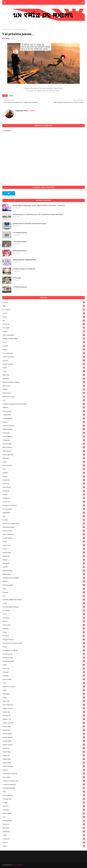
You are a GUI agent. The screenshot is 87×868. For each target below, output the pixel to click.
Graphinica (44, 498)
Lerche (44, 549)
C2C (44, 400)
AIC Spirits (44, 328)
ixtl (44, 516)
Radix (44, 665)
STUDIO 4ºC (44, 716)
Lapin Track (44, 545)
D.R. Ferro (6, 39)
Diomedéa (44, 433)
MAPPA (44, 567)
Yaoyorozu (44, 839)
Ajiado (44, 331)
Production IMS (44, 658)
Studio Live (44, 755)
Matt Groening (44, 571)
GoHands (44, 491)
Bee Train (44, 375)
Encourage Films (44, 455)
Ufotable (44, 810)
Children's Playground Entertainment (44, 404)
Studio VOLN (44, 763)
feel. (44, 469)
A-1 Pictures (44, 310)
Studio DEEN (44, 726)
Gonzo (44, 495)
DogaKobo (44, 440)
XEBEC (44, 835)
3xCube (44, 302)
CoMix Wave (44, 415)
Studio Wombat (44, 766)
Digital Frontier (44, 429)
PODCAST (44, 636)
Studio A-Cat (44, 719)
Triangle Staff (44, 799)
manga (44, 560)
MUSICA (44, 582)
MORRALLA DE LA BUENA (44, 578)
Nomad (44, 592)
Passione (44, 618)
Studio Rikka (44, 759)
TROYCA (44, 806)
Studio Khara (44, 752)
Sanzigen (44, 672)
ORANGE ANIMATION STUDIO (44, 600)
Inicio (4, 30)
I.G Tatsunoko (44, 509)
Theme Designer (17, 865)
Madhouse (44, 556)
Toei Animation (44, 795)
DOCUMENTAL (44, 437)
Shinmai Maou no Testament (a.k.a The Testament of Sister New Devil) (38, 214)
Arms (44, 342)
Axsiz (44, 371)
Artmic (44, 350)
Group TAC (44, 502)
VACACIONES (44, 813)
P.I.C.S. (44, 614)
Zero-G (44, 842)
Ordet (44, 603)
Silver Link (44, 701)
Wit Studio (44, 828)
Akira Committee (44, 335)
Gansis (44, 476)
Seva (44, 683)
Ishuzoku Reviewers (20, 251)
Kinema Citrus (44, 531)
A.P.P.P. (44, 313)
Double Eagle (44, 444)
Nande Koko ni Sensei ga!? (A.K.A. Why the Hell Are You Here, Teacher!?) (39, 205)
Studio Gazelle (44, 737)
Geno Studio (44, 487)
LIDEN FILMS (44, 553)
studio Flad (44, 730)
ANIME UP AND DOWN (44, 339)
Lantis (44, 542)
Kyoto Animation (44, 534)
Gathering (44, 480)
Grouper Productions (44, 505)
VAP (44, 817)
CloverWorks (44, 411)
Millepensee (44, 574)
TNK (44, 792)
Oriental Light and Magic (44, 607)
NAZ (44, 589)
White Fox (44, 824)
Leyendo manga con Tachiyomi (24, 269)
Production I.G (44, 654)
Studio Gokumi (44, 745)
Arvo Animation (44, 353)
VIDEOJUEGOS (44, 821)
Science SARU (44, 679)
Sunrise (44, 770)
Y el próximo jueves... (20, 233)
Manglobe (44, 563)
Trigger (44, 803)
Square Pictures (44, 708)
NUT (44, 596)
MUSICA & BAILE (44, 585)
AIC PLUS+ (44, 324)
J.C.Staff (44, 520)
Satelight (44, 676)
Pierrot (44, 621)
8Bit (44, 306)
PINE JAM (44, 629)
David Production (44, 426)
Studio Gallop (44, 734)
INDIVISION (44, 513)
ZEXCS (44, 846)
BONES (44, 389)
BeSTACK (44, 379)
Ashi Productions (44, 357)
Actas (44, 317)
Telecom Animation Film (44, 781)
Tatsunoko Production (44, 774)
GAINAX (44, 473)
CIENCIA (44, 408)
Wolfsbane (44, 832)
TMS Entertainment (44, 788)
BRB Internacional (44, 397)
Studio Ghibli (44, 741)
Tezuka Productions (44, 784)
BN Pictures (44, 386)
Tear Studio (44, 777)
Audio (44, 368)
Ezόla (44, 462)
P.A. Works (44, 611)
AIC (44, 321)
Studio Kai (44, 748)
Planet (44, 632)
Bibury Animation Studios (44, 382)
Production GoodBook (44, 650)
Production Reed (44, 661)
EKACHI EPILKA (44, 447)
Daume (44, 422)
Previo (9, 30)
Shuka (44, 697)
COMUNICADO (44, 418)
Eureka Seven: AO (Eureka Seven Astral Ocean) (29, 223)
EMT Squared (44, 451)
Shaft (44, 690)
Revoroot (44, 668)
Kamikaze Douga (44, 527)
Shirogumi (44, 694)
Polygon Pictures (44, 640)
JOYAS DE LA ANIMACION (44, 524)
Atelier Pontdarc (44, 364)
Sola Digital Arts (44, 705)
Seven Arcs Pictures (44, 687)
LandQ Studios (44, 538)
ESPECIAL (44, 458)
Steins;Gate (17, 278)
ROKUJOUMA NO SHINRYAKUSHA (25, 260)
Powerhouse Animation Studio (44, 643)
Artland (44, 346)
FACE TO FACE (44, 466)
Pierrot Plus (44, 625)
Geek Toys (44, 484)
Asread (44, 360)
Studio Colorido (44, 723)
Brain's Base (44, 393)
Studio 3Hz (44, 712)
